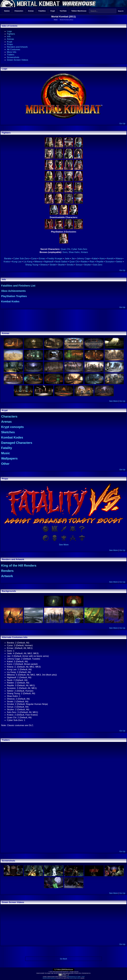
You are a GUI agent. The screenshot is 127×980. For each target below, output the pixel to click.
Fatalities (42, 11)
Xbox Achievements (13, 291)
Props (10, 44)
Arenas (31, 11)
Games (7, 11)
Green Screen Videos (18, 60)
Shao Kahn (74, 252)
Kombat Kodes (10, 301)
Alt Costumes (14, 49)
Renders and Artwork (17, 47)
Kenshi (110, 258)
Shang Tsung (32, 265)
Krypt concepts (12, 427)
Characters (19, 11)
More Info (12, 52)
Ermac (42, 258)
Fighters (11, 34)
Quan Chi (65, 249)
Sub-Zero (98, 265)
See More (113, 401)
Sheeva (44, 265)
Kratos (7, 262)
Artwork (7, 576)
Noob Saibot (61, 262)
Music (6, 453)
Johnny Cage (83, 258)
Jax (73, 258)
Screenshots (13, 57)
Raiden (84, 262)
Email (83, 977)
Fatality (7, 448)
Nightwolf (49, 262)
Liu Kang (28, 262)
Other (5, 464)
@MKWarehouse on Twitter (74, 977)
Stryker (88, 265)
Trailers (11, 55)
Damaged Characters (17, 443)
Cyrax (34, 258)
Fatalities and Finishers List (18, 286)
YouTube (63, 11)
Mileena (38, 262)
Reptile (100, 262)
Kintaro (84, 252)
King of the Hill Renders (19, 565)
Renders (7, 571)
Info (9, 36)
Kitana (119, 258)
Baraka (8, 258)
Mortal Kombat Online (75, 978)
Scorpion (110, 262)
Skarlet (61, 265)
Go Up (122, 123)
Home (56, 20)
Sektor (119, 262)
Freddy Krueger (55, 258)
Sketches (8, 432)
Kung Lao (17, 262)
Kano (102, 258)
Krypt (53, 11)
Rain (92, 262)
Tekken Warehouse (79, 11)
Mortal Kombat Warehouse (49, 978)
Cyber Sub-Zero (79, 249)
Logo (9, 31)
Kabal (95, 258)
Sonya (79, 265)
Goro (65, 252)
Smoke (70, 265)
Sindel (53, 265)
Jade (67, 258)
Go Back (63, 959)
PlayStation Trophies (14, 296)
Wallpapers (9, 458)
